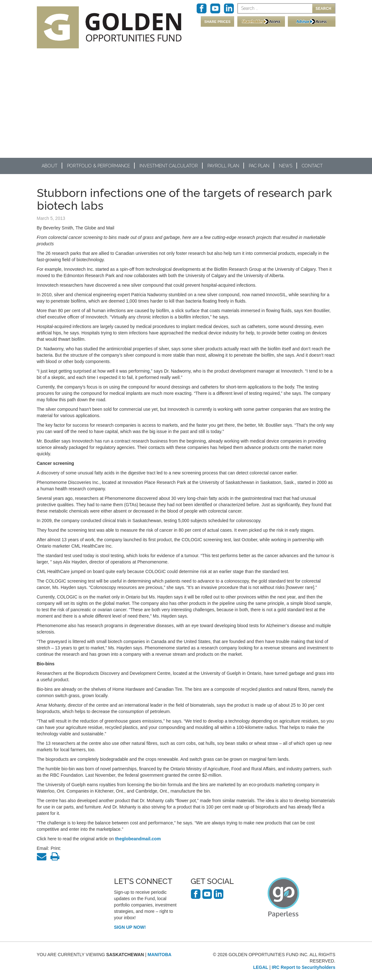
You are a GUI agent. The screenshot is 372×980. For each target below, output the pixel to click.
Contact (312, 166)
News (286, 166)
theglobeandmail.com (138, 839)
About (50, 166)
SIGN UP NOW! (130, 927)
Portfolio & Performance (98, 166)
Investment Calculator (169, 166)
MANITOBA (160, 955)
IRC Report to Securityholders (304, 967)
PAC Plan (259, 166)
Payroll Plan (223, 166)
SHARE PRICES (217, 22)
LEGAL (261, 967)
